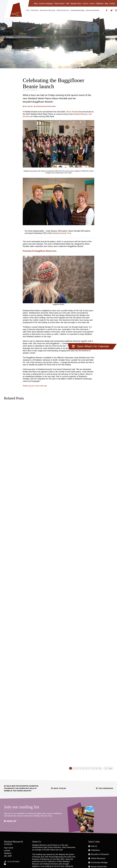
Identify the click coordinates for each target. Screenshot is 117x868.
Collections (35, 10)
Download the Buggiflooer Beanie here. (40, 251)
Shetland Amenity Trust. (62, 233)
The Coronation (106, 788)
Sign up (11, 821)
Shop (36, 3)
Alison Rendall (72, 112)
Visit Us (94, 846)
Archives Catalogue (46, 3)
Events (92, 3)
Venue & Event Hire (93, 10)
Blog (106, 3)
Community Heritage (78, 10)
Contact (112, 3)
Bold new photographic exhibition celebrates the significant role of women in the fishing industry (21, 788)
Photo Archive (59, 3)
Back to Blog (60, 788)
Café (68, 3)
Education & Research (48, 10)
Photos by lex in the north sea (35, 386)
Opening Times (76, 3)
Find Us (85, 3)
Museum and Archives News (46, 106)
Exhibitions (100, 3)
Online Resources (63, 10)
